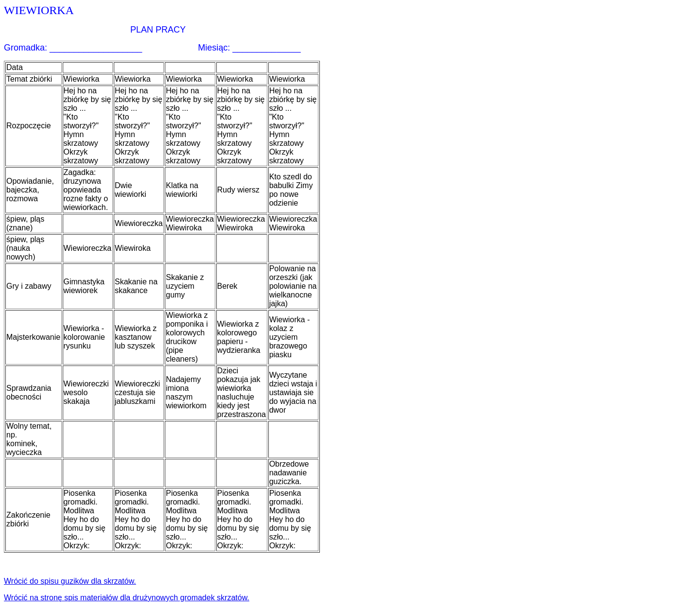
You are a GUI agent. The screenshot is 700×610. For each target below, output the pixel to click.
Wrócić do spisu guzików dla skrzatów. (70, 581)
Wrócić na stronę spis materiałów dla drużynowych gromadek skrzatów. (127, 598)
